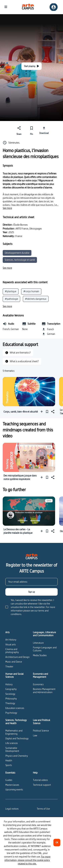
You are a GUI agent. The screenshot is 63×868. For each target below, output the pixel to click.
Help (35, 773)
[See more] (7, 208)
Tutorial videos (40, 780)
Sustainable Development (12, 749)
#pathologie (11, 299)
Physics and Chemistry (17, 756)
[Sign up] (32, 592)
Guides (9, 780)
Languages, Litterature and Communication (44, 634)
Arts (7, 632)
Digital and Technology (17, 738)
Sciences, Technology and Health (16, 722)
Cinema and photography (12, 651)
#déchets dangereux (36, 299)
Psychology (11, 713)
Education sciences (15, 708)
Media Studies (40, 655)
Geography (11, 689)
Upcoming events (14, 789)
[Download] (44, 130)
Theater (9, 666)
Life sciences (12, 743)
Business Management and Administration (44, 691)
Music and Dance (14, 662)
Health (9, 760)
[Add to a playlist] (42, 412)
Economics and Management (40, 675)
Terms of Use (43, 809)
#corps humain (31, 291)
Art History (11, 640)
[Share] (19, 130)
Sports (9, 765)
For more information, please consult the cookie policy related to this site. (27, 860)
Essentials (10, 773)
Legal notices (12, 809)
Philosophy (11, 699)
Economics (38, 684)
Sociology (10, 694)
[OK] (57, 843)
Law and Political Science (41, 722)
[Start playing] (32, 66)
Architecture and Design (17, 657)
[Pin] (32, 130)
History (9, 684)
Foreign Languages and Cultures (45, 649)
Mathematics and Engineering (14, 732)
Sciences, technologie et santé (20, 260)
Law (35, 735)
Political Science (41, 731)
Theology (10, 703)
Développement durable (17, 253)
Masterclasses (12, 785)
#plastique (11, 291)
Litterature (38, 643)
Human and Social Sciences (14, 675)
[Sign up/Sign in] (54, 7)
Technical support (42, 785)
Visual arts (11, 644)
